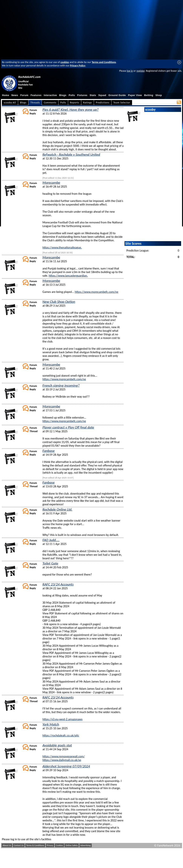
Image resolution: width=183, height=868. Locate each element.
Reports (75, 103)
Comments (50, 103)
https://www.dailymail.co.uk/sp (62, 760)
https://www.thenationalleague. (62, 247)
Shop (159, 95)
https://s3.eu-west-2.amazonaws (62, 719)
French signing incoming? (61, 385)
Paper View (135, 95)
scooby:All (10, 103)
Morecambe (51, 183)
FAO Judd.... (51, 540)
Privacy (50, 845)
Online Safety (72, 845)
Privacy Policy (78, 65)
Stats (93, 95)
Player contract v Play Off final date (68, 427)
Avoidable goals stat (57, 745)
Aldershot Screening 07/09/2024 (66, 766)
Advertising (86, 845)
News (15, 95)
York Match (51, 724)
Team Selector (122, 103)
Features (36, 95)
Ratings (88, 103)
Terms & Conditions (35, 845)
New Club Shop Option (59, 302)
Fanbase (49, 451)
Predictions (103, 103)
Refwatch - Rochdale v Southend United (71, 154)
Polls (72, 95)
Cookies (59, 845)
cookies (65, 62)
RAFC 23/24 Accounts (58, 584)
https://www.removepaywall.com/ (64, 756)
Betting (149, 95)
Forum (24, 95)
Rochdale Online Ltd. (57, 509)
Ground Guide (117, 95)
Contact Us (19, 845)
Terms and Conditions (104, 62)
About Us (7, 845)
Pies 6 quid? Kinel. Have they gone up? (70, 110)
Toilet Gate (50, 563)
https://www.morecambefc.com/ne (96, 292)
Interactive (50, 95)
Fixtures (82, 95)
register (140, 71)
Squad (102, 95)
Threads (35, 103)
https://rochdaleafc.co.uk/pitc (61, 735)
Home (6, 95)
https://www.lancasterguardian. (68, 276)
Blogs (63, 95)
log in (130, 71)
